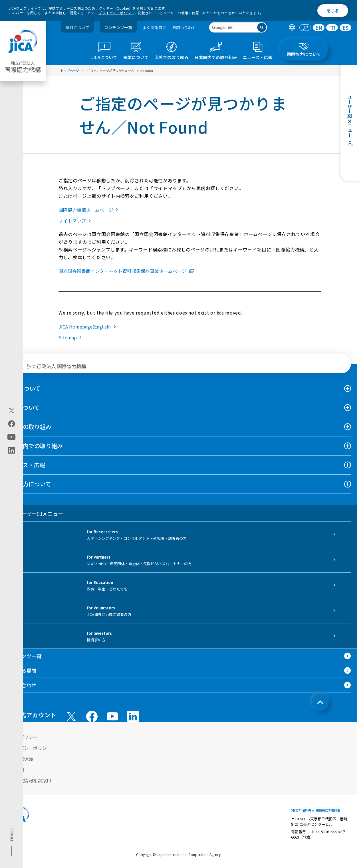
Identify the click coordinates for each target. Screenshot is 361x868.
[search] (238, 27)
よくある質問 (154, 27)
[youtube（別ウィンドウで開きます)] (12, 437)
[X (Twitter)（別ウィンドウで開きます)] (12, 410)
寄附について (77, 27)
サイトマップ (76, 221)
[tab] (292, 28)
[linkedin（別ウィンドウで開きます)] (12, 450)
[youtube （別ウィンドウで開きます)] (112, 716)
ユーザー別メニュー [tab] (34, 513)
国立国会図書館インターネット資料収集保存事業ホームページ (126, 271)
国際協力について (28, 484)
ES (345, 28)
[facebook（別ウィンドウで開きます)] (12, 424)
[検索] (233, 28)
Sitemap (71, 337)
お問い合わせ (184, 27)
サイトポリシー (22, 737)
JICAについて (23, 388)
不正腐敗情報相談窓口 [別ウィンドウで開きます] (29, 780)
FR (332, 28)
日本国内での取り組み (34, 446)
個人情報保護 (19, 759)
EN (319, 28)
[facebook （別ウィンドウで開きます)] (92, 716)
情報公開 (15, 770)
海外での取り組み (29, 427)
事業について (23, 407)
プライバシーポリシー (116, 13)
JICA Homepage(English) (88, 327)
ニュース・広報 (26, 465)
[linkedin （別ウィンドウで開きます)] (133, 716)
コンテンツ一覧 (118, 27)
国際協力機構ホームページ (89, 210)
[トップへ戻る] (320, 702)
